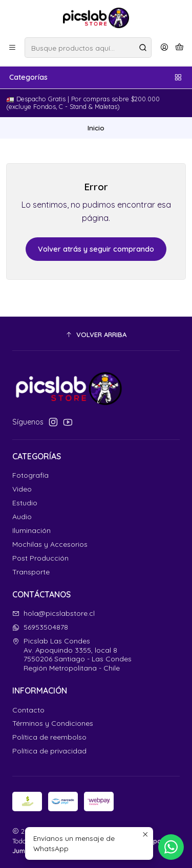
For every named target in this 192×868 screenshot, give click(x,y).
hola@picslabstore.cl (54, 613)
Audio (22, 517)
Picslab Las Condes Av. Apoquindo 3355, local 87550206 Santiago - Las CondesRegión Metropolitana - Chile (72, 654)
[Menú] (12, 48)
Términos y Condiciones (53, 723)
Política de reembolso (49, 737)
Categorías (96, 77)
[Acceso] (164, 48)
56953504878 (40, 627)
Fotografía (30, 475)
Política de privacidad (49, 751)
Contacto (28, 710)
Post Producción (40, 558)
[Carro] (179, 48)
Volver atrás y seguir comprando (96, 249)
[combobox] (88, 48)
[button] (96, 335)
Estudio (25, 503)
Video (22, 489)
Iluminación (31, 530)
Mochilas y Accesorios (50, 544)
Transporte (31, 572)
